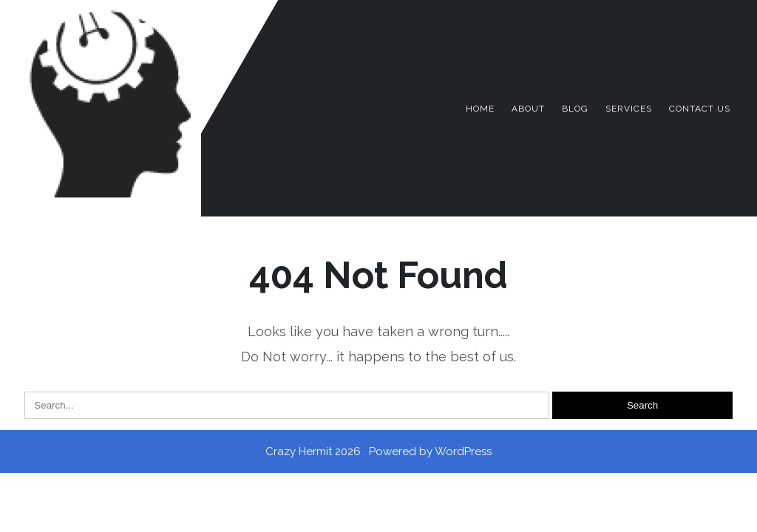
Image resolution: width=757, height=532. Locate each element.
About (528, 109)
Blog (575, 109)
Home (480, 109)
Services (629, 109)
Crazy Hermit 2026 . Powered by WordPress (378, 451)
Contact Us (700, 109)
